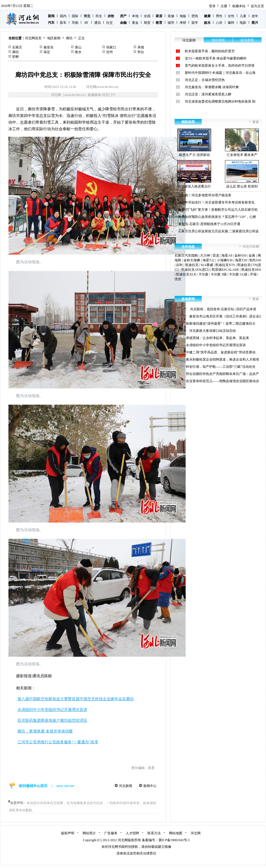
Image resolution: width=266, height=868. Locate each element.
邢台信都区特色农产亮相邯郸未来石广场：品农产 (222, 374)
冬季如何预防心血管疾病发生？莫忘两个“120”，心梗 (217, 217)
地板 (183, 16)
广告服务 (111, 833)
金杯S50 (240, 256)
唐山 (78, 47)
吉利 (179, 265)
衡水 (78, 52)
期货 (147, 23)
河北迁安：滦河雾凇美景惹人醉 (208, 94)
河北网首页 (33, 38)
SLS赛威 (207, 265)
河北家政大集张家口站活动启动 (213, 331)
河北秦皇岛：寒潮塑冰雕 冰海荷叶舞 (212, 87)
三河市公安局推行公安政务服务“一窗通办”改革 (58, 742)
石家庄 (17, 47)
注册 (224, 6)
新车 (63, 23)
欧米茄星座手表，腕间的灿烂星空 (210, 51)
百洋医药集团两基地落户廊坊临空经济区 (52, 720)
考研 (183, 23)
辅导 (171, 23)
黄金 (135, 23)
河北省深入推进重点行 (194, 174)
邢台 (141, 52)
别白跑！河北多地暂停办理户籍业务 (205, 195)
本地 (135, 16)
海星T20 (241, 260)
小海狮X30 (225, 260)
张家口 (111, 47)
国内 (63, 16)
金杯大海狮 (192, 260)
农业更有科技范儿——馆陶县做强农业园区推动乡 (222, 381)
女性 (231, 16)
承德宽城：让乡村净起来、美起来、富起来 (218, 338)
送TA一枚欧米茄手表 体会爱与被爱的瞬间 (216, 58)
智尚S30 (255, 260)
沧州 (109, 52)
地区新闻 (54, 38)
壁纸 (195, 16)
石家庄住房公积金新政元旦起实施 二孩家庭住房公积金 (218, 231)
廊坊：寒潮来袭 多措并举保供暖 (45, 731)
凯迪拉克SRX (251, 270)
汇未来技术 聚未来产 (242, 143)
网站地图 (176, 833)
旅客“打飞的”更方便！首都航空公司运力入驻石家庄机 (218, 210)
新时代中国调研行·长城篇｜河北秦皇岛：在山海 (220, 73)
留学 (195, 23)
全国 (147, 16)
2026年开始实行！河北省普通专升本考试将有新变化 (216, 202)
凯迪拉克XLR (186, 274)
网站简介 (89, 833)
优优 (178, 279)
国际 (75, 16)
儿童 (243, 16)
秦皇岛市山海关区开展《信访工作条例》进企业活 (226, 316)
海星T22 (209, 260)
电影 (243, 23)
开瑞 (253, 274)
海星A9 (227, 256)
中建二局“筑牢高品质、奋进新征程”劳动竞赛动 (221, 352)
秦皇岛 (48, 47)
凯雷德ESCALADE (225, 270)
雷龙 (216, 256)
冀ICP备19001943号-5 (174, 840)
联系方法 (154, 833)
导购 (75, 23)
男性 (219, 16)
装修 (171, 16)
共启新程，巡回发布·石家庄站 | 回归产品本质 (223, 309)
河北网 (196, 833)
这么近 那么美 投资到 (242, 174)
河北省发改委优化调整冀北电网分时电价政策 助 (220, 101)
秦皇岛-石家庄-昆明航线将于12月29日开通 (209, 224)
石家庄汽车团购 (186, 256)
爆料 (231, 23)
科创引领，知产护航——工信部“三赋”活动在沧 (221, 367)
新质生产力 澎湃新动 (194, 143)
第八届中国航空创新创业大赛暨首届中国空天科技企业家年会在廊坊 (76, 699)
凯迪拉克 (192, 265)
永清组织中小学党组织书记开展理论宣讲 (52, 710)
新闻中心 (150, 786)
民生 (99, 16)
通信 (98, 23)
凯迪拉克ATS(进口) (195, 270)
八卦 (219, 23)
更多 (256, 122)
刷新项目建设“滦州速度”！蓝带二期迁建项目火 (221, 324)
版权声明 (68, 833)
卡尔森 (203, 274)
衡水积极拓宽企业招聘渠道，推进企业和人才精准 (222, 359)
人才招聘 (132, 833)
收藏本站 (239, 6)
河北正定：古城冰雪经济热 (205, 80)
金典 (252, 256)
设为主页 (257, 6)
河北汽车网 (251, 247)
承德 (141, 47)
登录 (212, 6)
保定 (47, 52)
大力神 (205, 256)
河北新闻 (126, 786)
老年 (255, 16)
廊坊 (69, 38)
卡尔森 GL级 (238, 274)
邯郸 (16, 57)
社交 (109, 23)
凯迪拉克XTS (225, 265)
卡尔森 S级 (219, 274)
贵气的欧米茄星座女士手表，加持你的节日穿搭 (220, 66)
